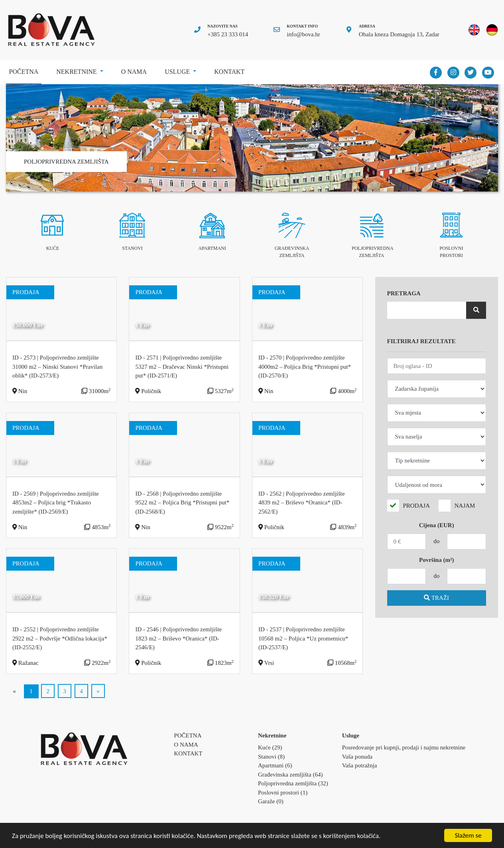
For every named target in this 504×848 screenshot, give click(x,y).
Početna (25, 69)
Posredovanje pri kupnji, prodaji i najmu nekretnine (404, 747)
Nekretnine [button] (77, 72)
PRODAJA (417, 506)
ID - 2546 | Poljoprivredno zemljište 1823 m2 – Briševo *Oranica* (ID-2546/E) (178, 638)
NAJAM (465, 506)
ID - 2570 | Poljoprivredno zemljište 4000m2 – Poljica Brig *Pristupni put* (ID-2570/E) (305, 367)
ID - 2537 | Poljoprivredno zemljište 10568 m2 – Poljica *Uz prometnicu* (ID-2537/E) (303, 638)
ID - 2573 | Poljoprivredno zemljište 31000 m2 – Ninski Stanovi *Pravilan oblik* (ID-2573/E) (57, 367)
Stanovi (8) (271, 757)
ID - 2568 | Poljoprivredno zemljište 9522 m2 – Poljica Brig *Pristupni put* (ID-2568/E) (182, 503)
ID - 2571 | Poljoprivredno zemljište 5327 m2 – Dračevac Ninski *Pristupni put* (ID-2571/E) (182, 367)
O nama (134, 72)
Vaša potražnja (360, 765)
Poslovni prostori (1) (283, 793)
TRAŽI (436, 598)
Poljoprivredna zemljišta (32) (293, 783)
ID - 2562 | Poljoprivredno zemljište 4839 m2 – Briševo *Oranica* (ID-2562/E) (302, 503)
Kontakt (229, 72)
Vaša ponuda (357, 757)
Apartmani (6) (275, 765)
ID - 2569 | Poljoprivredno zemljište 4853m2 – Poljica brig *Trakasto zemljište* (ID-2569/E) (56, 503)
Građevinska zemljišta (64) (290, 775)
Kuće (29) (270, 747)
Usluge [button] (178, 72)
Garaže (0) (271, 801)
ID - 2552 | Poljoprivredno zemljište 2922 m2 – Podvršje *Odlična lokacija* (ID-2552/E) (60, 638)
